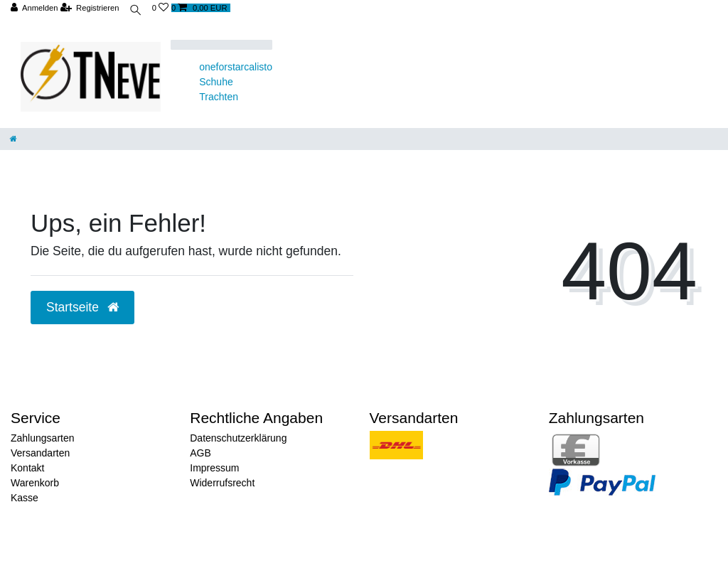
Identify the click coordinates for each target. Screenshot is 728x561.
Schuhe (216, 82)
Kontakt (27, 468)
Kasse (25, 498)
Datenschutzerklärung (238, 438)
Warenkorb (35, 483)
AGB (200, 453)
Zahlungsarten (43, 438)
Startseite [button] (82, 307)
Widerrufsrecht (222, 483)
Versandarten (40, 453)
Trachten (219, 97)
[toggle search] (136, 12)
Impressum (214, 468)
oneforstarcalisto (236, 67)
